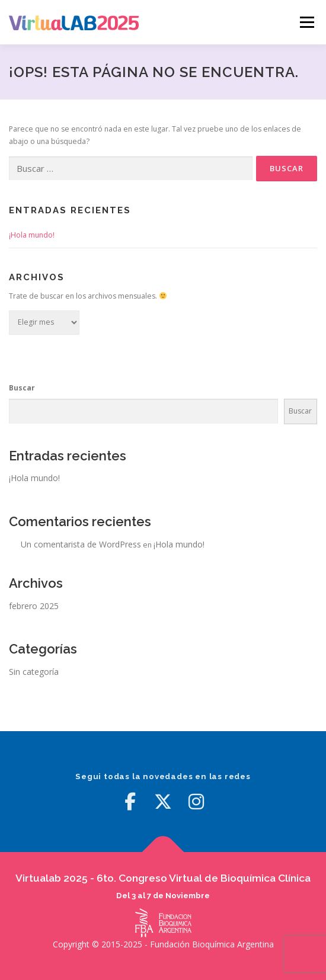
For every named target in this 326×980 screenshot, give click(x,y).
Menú (306, 22)
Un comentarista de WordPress (81, 544)
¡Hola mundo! (32, 235)
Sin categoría (34, 672)
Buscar (22, 388)
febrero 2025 (34, 606)
